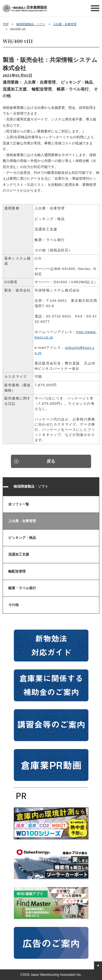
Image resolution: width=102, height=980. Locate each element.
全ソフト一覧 (19, 504)
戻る (51, 461)
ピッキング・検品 (22, 538)
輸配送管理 (17, 571)
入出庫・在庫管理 (65, 24)
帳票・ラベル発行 (22, 588)
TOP (6, 24)
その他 (13, 605)
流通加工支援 (19, 554)
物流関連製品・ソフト (31, 24)
